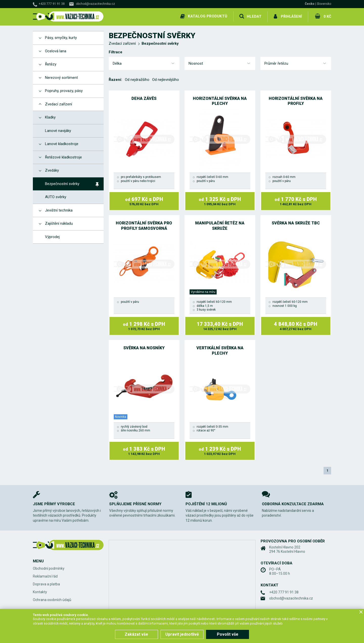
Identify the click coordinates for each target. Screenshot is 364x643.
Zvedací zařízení (122, 43)
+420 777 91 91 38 (52, 4)
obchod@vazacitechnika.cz (95, 4)
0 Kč (327, 16)
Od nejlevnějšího (166, 79)
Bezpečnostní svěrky (160, 43)
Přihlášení (291, 16)
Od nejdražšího (137, 79)
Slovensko (324, 4)
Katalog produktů (207, 16)
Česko (310, 4)
